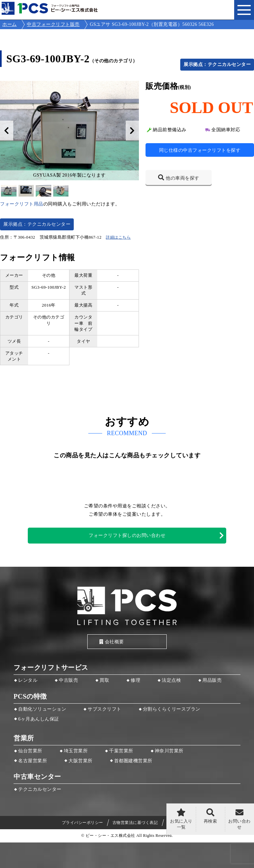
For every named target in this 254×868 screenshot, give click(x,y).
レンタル (28, 680)
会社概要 (112, 642)
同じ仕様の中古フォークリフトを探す (200, 150)
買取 (104, 680)
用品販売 (212, 680)
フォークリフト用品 (22, 204)
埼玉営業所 (76, 751)
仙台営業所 (30, 751)
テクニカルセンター (40, 789)
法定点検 (171, 680)
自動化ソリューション (42, 709)
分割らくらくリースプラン (172, 709)
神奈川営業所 (169, 751)
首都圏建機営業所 (133, 761)
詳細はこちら (118, 237)
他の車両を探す (183, 178)
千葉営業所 (121, 751)
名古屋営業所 (33, 761)
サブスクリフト (105, 709)
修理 (135, 680)
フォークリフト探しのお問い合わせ (127, 535)
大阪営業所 (81, 761)
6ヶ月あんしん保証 (39, 719)
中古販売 (68, 680)
